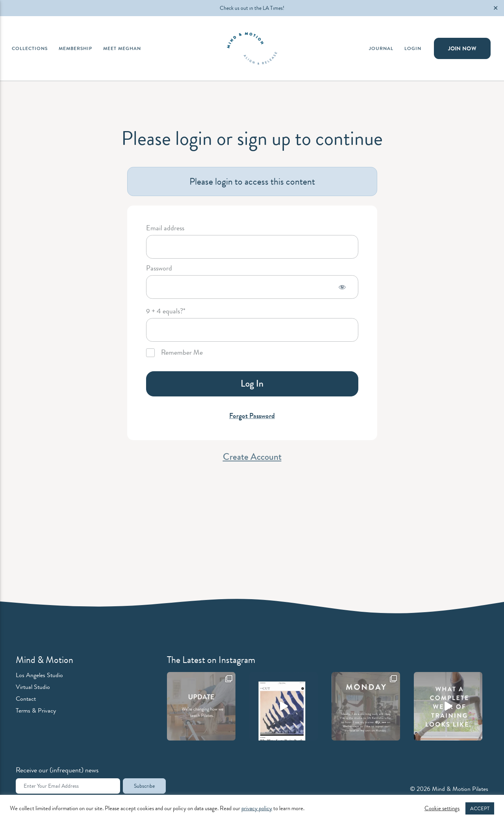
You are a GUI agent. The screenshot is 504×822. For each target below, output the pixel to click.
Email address (165, 228)
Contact (26, 699)
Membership (75, 48)
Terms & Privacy (36, 710)
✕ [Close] (496, 8)
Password (159, 268)
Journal (381, 48)
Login (413, 48)
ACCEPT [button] (480, 808)
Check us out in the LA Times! (252, 8)
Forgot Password (252, 416)
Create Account (252, 457)
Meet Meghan (122, 48)
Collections (30, 48)
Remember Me (174, 353)
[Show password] (342, 287)
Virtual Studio (33, 687)
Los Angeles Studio (39, 675)
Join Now (462, 48)
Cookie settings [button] (442, 809)
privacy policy (257, 808)
